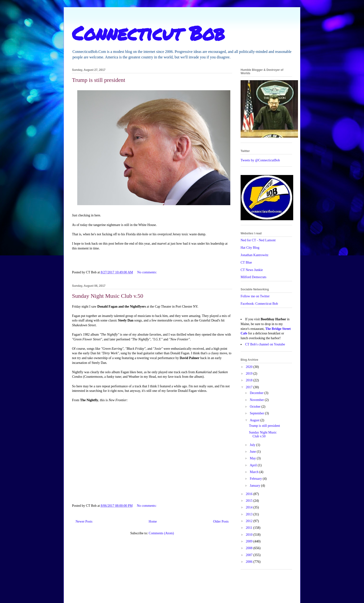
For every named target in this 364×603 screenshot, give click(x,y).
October (256, 407)
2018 (250, 380)
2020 (250, 367)
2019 (250, 374)
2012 (250, 521)
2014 (250, 507)
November (257, 400)
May (253, 458)
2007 (250, 555)
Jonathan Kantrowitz (254, 255)
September (257, 413)
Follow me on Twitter (255, 296)
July (253, 445)
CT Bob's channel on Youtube (265, 344)
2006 (250, 562)
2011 (250, 528)
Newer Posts (84, 521)
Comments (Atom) (161, 533)
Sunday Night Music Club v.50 (108, 296)
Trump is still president (99, 80)
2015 (250, 501)
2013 (250, 514)
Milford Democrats (254, 277)
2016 (250, 494)
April (254, 465)
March (254, 472)
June (253, 452)
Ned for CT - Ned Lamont (258, 240)
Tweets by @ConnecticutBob (260, 160)
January (255, 486)
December (257, 393)
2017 (250, 387)
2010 (250, 535)
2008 (250, 548)
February (256, 479)
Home (153, 521)
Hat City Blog (250, 248)
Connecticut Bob (148, 33)
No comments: (148, 272)
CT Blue (246, 262)
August (255, 420)
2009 (250, 541)
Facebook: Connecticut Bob (259, 304)
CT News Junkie (252, 270)
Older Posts (221, 521)
